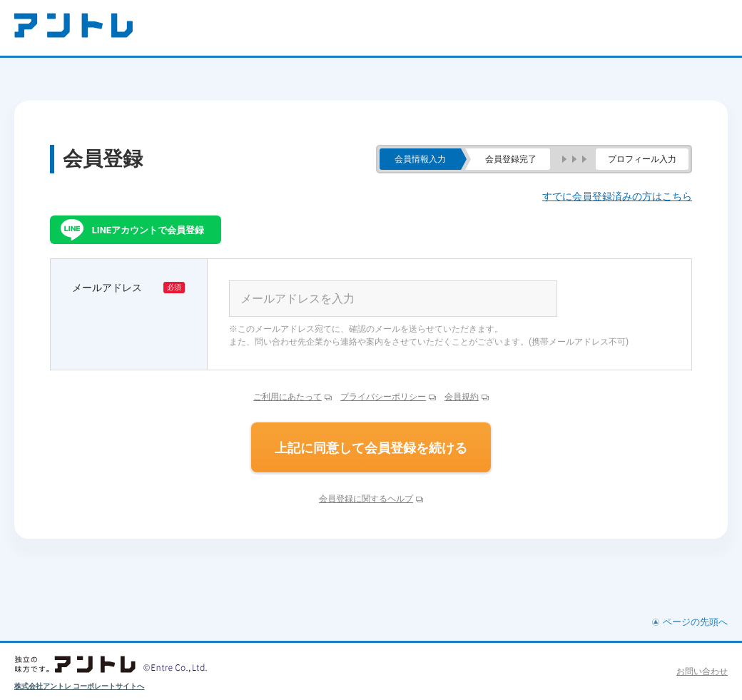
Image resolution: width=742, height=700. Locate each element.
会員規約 (462, 397)
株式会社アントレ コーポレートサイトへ (80, 686)
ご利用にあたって (288, 397)
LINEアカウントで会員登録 (148, 230)
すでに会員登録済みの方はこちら (617, 196)
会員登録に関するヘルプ (366, 499)
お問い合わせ (702, 671)
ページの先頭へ (695, 622)
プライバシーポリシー (383, 397)
